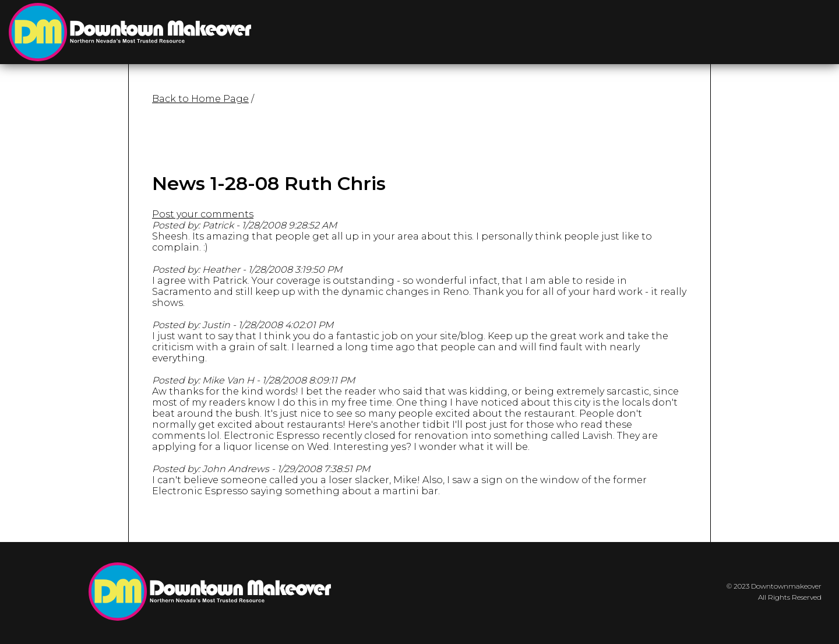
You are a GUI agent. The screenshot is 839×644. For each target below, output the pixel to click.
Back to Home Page (200, 99)
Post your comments (203, 214)
